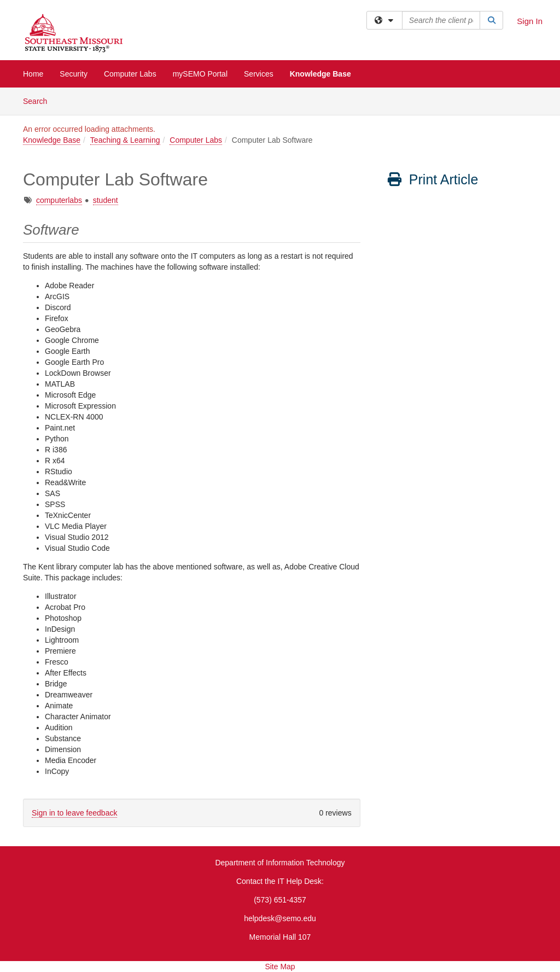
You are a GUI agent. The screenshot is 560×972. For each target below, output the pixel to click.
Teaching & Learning (125, 140)
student (106, 200)
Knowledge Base (320, 74)
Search (39, 100)
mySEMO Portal (200, 74)
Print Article (432, 179)
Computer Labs (130, 74)
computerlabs (59, 200)
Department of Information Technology (280, 863)
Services (259, 74)
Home (33, 74)
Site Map (280, 967)
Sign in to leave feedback (74, 813)
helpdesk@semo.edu (280, 918)
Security (74, 74)
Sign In (530, 21)
